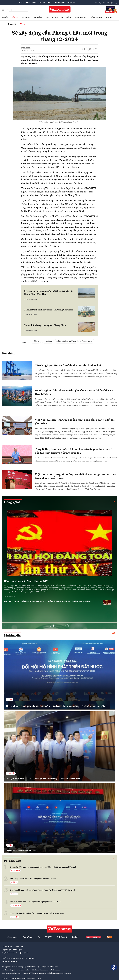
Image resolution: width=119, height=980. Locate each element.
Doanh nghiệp (81, 17)
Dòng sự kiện (13, 502)
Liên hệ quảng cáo (94, 937)
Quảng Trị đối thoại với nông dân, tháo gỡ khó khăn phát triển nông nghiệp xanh (43, 867)
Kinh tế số (38, 17)
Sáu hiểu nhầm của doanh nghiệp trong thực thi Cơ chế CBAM (36, 902)
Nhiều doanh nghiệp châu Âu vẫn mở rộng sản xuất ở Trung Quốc (37, 913)
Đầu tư (15, 17)
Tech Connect (59, 3)
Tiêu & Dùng (36, 3)
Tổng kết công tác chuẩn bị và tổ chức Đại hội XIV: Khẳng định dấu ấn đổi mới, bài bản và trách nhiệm (48, 601)
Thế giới (110, 17)
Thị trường (66, 17)
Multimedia (12, 636)
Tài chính (26, 17)
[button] (114, 626)
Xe (44, 3)
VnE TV (50, 3)
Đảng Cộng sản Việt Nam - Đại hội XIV (26, 581)
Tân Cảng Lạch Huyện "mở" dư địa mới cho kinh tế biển (33, 879)
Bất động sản (97, 17)
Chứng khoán (24, 3)
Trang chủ (12, 24)
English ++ (71, 3)
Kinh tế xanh (52, 17)
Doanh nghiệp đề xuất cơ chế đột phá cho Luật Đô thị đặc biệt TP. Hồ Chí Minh (43, 890)
